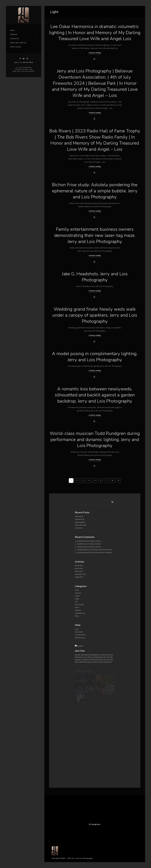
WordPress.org (80, 638)
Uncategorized (80, 613)
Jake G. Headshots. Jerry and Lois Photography (95, 277)
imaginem (95, 824)
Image (77, 599)
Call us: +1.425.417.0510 (24, 62)
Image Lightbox (80, 522)
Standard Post (80, 519)
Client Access (16, 47)
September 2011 (80, 574)
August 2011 (79, 577)
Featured (78, 593)
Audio (77, 590)
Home (12, 30)
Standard (78, 610)
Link (76, 602)
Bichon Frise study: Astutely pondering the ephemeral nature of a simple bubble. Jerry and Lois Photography (95, 191)
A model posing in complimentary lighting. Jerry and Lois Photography (95, 357)
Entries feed (79, 632)
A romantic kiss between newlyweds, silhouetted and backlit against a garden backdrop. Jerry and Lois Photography (95, 395)
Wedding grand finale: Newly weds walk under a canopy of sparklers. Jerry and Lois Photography (95, 315)
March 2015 (79, 571)
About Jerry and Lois (18, 43)
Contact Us (15, 39)
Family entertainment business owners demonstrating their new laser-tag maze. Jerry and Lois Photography (95, 235)
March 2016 (79, 569)
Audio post (79, 528)
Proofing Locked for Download (102, 550)
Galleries (14, 34)
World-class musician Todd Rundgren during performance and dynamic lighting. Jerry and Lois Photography (95, 439)
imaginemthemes (83, 550)
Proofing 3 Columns (94, 541)
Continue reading (95, 53)
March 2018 (79, 566)
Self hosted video (81, 525)
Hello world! (79, 516)
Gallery (77, 596)
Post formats (79, 605)
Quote (77, 607)
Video (77, 616)
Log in (77, 629)
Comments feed (80, 635)
